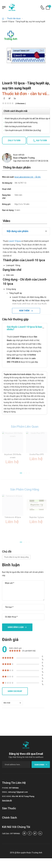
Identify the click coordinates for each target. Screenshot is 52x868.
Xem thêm (24, 311)
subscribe (41, 765)
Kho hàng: (7, 796)
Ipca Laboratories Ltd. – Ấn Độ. (28, 177)
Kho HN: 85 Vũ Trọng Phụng (23, 796)
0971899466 (14, 788)
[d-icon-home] (3, 18)
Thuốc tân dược (14, 18)
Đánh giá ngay (15, 691)
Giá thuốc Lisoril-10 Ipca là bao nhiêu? (24, 328)
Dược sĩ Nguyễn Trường (24, 158)
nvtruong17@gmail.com (18, 792)
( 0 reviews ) (20, 104)
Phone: (5, 788)
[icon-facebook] (4, 99)
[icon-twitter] (9, 99)
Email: (5, 792)
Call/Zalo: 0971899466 (11, 834)
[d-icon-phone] (42, 8)
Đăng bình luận (16, 627)
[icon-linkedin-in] (15, 99)
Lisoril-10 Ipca (15, 241)
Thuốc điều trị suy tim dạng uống (16, 557)
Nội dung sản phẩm (18, 231)
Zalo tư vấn (14, 140)
